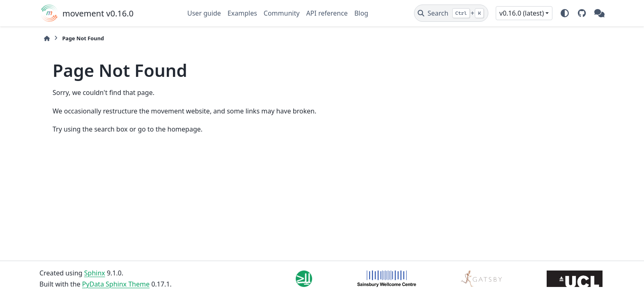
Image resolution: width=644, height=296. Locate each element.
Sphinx (95, 273)
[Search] (451, 13)
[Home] (47, 38)
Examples (242, 13)
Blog (361, 13)
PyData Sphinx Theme (116, 284)
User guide (204, 13)
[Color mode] (565, 13)
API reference (327, 13)
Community (282, 13)
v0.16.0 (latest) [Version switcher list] (522, 13)
